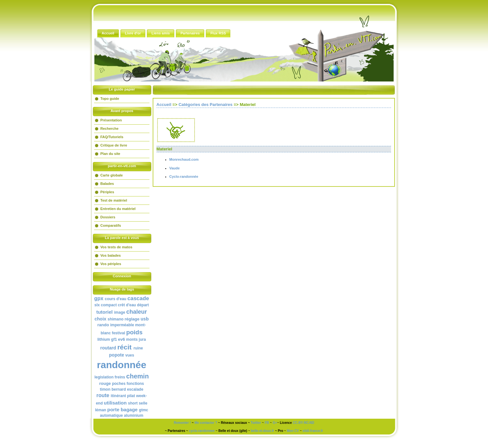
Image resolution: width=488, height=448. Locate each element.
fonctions (135, 384)
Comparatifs (111, 225)
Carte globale (112, 175)
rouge (105, 383)
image (120, 312)
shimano (115, 319)
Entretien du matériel (118, 209)
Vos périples (111, 264)
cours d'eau (115, 299)
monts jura (136, 339)
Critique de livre (114, 145)
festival (118, 333)
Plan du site (110, 154)
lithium (104, 339)
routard (108, 348)
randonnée (122, 365)
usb (145, 319)
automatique (111, 415)
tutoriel (105, 312)
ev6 (121, 339)
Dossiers (108, 217)
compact (109, 305)
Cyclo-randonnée (184, 176)
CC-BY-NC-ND (304, 423)
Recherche (110, 129)
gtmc (144, 410)
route (103, 395)
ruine (138, 348)
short (133, 403)
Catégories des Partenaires (206, 105)
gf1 (114, 339)
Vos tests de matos (116, 247)
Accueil (164, 105)
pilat (131, 396)
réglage (132, 319)
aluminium (134, 415)
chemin (138, 376)
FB (267, 423)
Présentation (111, 120)
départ (143, 305)
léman (101, 410)
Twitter (256, 423)
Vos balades (111, 255)
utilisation (115, 403)
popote (117, 355)
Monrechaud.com (184, 159)
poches (119, 384)
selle (143, 403)
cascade (138, 298)
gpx (99, 298)
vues (130, 355)
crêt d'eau (127, 305)
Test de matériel (114, 200)
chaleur (137, 312)
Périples (107, 192)
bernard (119, 389)
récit (124, 347)
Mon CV (293, 431)
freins (120, 377)
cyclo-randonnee (202, 431)
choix (101, 319)
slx (97, 305)
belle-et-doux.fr (263, 431)
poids (134, 332)
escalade (135, 389)
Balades (107, 184)
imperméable (122, 325)
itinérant (118, 396)
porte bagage (122, 410)
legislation (104, 377)
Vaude (175, 168)
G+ (275, 423)
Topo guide (110, 99)
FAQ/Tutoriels (112, 137)
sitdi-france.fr (313, 431)
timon (105, 389)
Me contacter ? (206, 423)
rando (103, 325)
